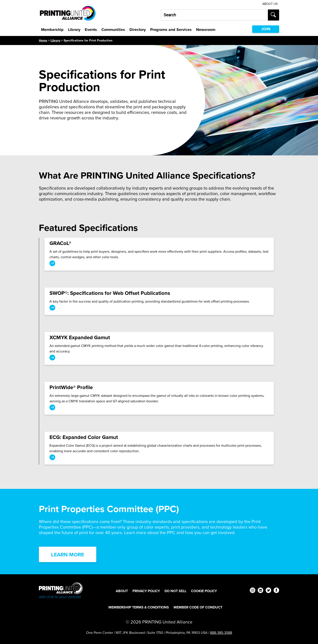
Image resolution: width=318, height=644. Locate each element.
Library (74, 30)
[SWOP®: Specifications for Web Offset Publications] (159, 301)
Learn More (68, 555)
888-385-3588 (221, 633)
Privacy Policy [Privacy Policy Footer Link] (146, 591)
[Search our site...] (214, 15)
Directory (138, 30)
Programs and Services (171, 30)
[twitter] (268, 591)
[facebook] (276, 591)
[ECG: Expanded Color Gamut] (159, 448)
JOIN (266, 29)
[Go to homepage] (61, 591)
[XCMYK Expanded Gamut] (159, 348)
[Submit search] (274, 15)
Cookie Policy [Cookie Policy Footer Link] (204, 591)
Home (43, 40)
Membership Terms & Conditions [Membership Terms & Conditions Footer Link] (139, 607)
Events (91, 30)
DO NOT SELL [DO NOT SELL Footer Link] (175, 591)
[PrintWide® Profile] (159, 398)
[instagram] (253, 591)
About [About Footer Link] (122, 591)
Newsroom (206, 30)
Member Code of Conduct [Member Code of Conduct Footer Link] (198, 607)
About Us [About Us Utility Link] (270, 4)
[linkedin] (260, 591)
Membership (52, 30)
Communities (113, 30)
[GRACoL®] (159, 254)
